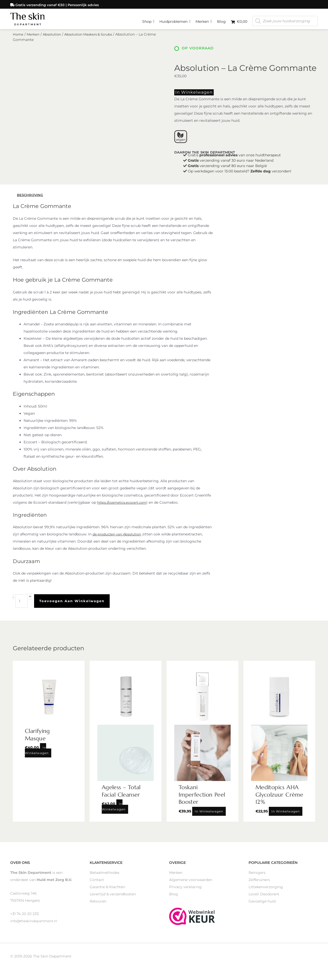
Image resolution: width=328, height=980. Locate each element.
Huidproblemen (175, 19)
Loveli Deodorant (264, 899)
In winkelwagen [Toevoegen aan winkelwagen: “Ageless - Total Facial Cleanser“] (114, 811)
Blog (221, 20)
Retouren (98, 906)
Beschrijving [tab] (31, 200)
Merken (204, 19)
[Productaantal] (22, 606)
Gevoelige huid (262, 906)
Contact (97, 885)
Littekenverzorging (266, 892)
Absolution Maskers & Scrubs (93, 40)
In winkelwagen (189, 98)
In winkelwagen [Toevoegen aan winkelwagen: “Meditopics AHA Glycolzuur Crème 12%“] (286, 816)
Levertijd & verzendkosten (113, 899)
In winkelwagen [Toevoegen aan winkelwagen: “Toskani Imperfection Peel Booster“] (209, 816)
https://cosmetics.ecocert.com (124, 508)
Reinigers (257, 877)
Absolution (54, 40)
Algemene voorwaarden (191, 885)
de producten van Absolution (119, 539)
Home (18, 40)
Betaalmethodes (105, 877)
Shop (148, 19)
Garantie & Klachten (107, 892)
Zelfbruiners (259, 885)
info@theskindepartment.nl (35, 926)
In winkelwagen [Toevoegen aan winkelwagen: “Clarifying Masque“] (37, 755)
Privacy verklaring (185, 892)
